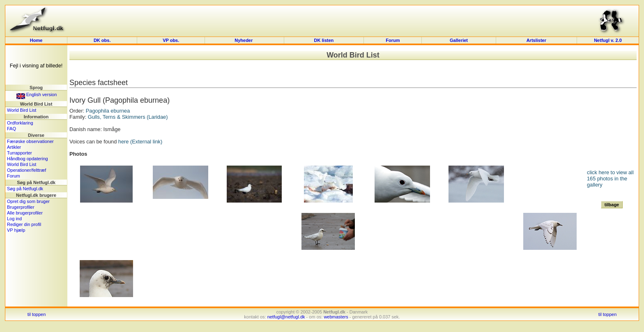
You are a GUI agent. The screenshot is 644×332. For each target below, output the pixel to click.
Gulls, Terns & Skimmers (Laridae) (128, 117)
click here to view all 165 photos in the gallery (610, 179)
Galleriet (459, 40)
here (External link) (140, 142)
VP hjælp (16, 230)
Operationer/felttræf (26, 170)
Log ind (14, 219)
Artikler (14, 147)
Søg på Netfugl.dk (25, 189)
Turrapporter (20, 153)
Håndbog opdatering (28, 159)
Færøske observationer (30, 141)
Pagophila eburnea (108, 111)
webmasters (336, 317)
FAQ (11, 129)
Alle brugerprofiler (25, 213)
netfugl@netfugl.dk (286, 317)
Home (36, 40)
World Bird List (22, 110)
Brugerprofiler (21, 207)
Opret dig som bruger (28, 201)
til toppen (37, 314)
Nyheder (244, 40)
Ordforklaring (20, 123)
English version (37, 95)
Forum (393, 40)
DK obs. (102, 40)
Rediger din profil (24, 224)
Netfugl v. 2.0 (608, 40)
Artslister (536, 40)
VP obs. (171, 40)
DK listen (324, 40)
